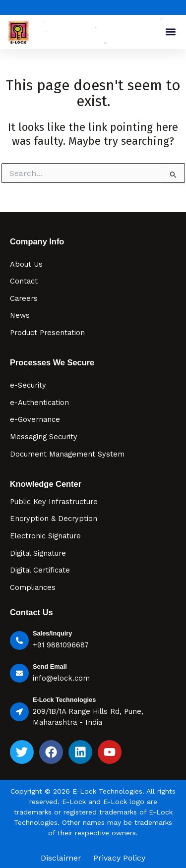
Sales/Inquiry (52, 633)
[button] (170, 32)
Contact (24, 281)
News (20, 315)
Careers (24, 298)
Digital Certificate (40, 570)
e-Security (28, 385)
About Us (26, 264)
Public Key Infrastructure (54, 502)
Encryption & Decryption (54, 519)
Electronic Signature (45, 536)
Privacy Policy (119, 858)
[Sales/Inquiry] (19, 640)
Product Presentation (47, 333)
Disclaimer (61, 858)
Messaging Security (44, 437)
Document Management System (67, 454)
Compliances (33, 587)
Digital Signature (38, 553)
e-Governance (35, 419)
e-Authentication (39, 403)
